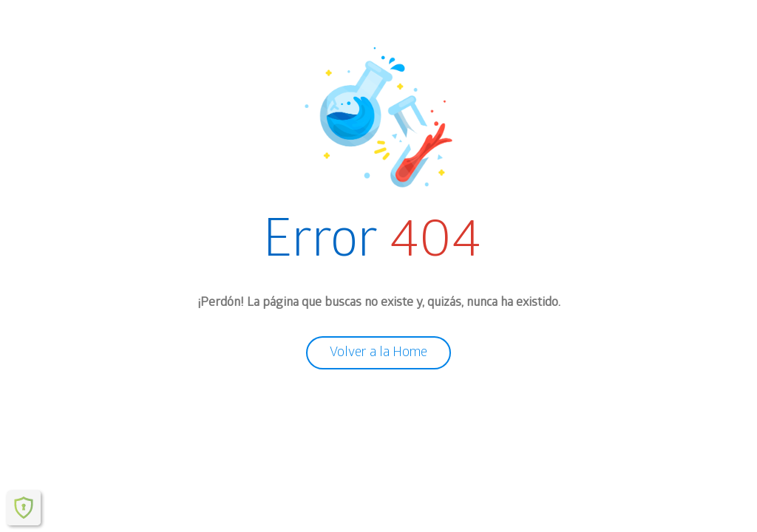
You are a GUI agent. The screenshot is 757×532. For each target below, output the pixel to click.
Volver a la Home (378, 352)
